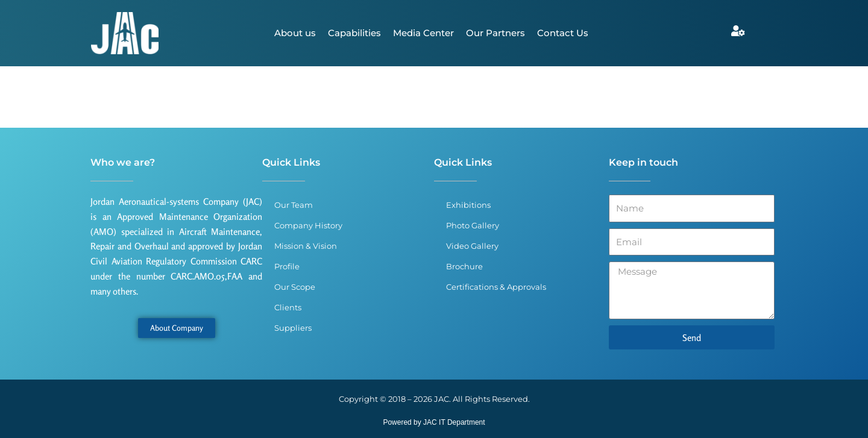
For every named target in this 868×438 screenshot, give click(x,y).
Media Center (423, 33)
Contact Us (563, 33)
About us (295, 33)
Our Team (294, 205)
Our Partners (495, 33)
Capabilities (354, 33)
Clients (288, 307)
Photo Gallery (473, 225)
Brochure (464, 266)
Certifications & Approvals (496, 287)
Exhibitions (468, 205)
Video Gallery (472, 246)
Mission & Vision (306, 246)
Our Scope (295, 287)
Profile (287, 266)
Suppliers (293, 328)
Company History (308, 225)
